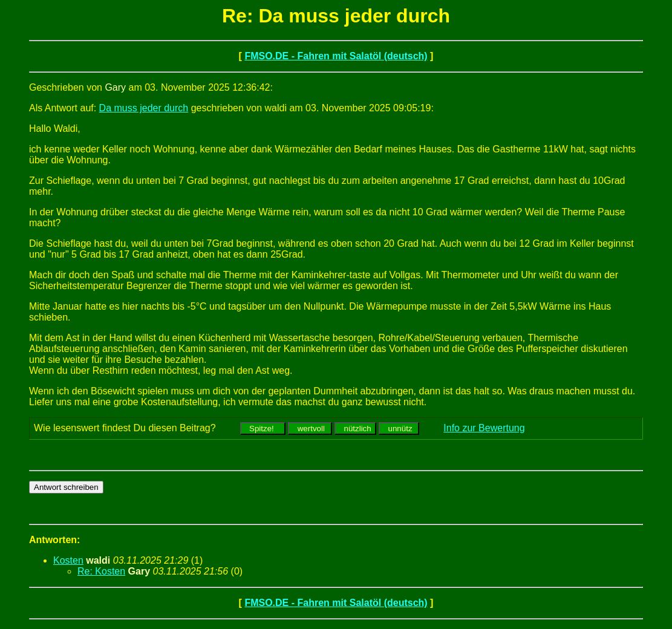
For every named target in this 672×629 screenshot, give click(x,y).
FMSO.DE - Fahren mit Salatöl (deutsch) (336, 56)
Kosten (68, 560)
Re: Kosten (101, 571)
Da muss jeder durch (144, 108)
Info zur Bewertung (484, 428)
